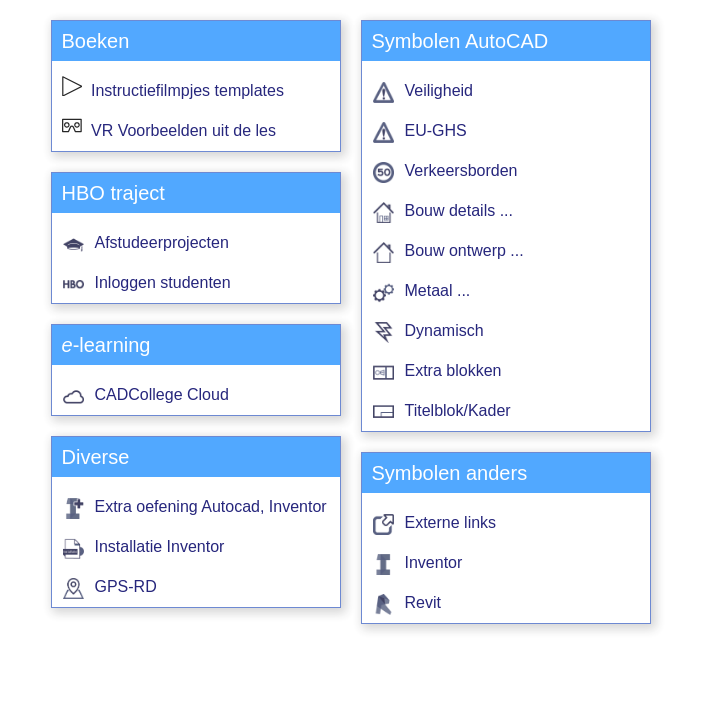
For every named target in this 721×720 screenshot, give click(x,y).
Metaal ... (438, 290)
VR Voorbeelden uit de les (169, 130)
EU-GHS (436, 130)
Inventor (434, 562)
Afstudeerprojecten (162, 242)
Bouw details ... (459, 210)
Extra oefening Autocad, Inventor (211, 506)
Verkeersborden (461, 170)
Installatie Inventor (160, 546)
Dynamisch (444, 330)
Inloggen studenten (163, 282)
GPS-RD (126, 586)
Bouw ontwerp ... (464, 250)
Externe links (451, 522)
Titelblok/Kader (458, 410)
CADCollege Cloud (162, 394)
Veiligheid (439, 90)
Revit (423, 602)
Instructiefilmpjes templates (173, 90)
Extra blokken (453, 370)
